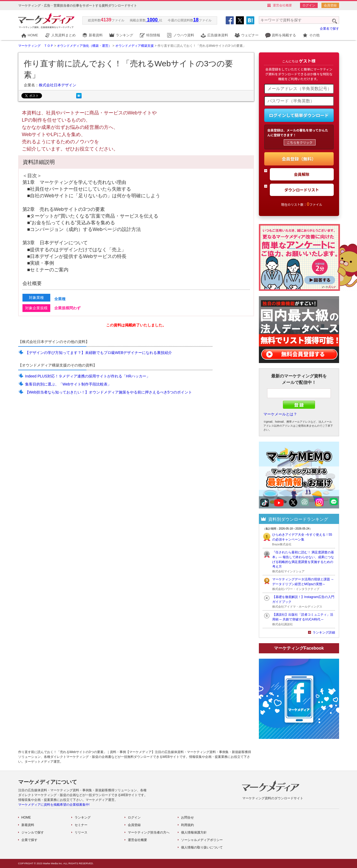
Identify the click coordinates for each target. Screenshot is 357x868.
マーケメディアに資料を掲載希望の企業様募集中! (54, 805)
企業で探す (29, 840)
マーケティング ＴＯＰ (36, 46)
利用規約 (187, 825)
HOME (33, 35)
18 (196, 20)
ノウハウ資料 (184, 35)
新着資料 (96, 35)
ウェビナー (250, 35)
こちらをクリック (300, 142)
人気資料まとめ (64, 35)
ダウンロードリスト (302, 190)
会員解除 (302, 174)
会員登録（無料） (299, 159)
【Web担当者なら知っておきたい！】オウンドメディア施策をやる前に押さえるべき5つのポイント (109, 392)
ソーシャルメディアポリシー (202, 840)
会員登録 (330, 5)
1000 (152, 20)
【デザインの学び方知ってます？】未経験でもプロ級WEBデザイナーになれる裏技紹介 (99, 353)
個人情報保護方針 (194, 832)
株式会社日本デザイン (57, 85)
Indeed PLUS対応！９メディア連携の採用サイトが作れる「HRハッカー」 (88, 376)
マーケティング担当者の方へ (149, 832)
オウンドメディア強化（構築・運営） (84, 46)
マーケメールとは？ (280, 414)
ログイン (309, 5)
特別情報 (153, 35)
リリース (81, 832)
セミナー (81, 825)
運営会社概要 (282, 5)
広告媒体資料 (218, 35)
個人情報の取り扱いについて (202, 847)
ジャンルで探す (33, 832)
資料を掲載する (284, 35)
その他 (314, 35)
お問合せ (187, 817)
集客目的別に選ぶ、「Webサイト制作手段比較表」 (68, 384)
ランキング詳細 (324, 632)
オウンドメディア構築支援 (135, 46)
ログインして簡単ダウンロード (299, 115)
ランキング (124, 35)
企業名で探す (329, 29)
